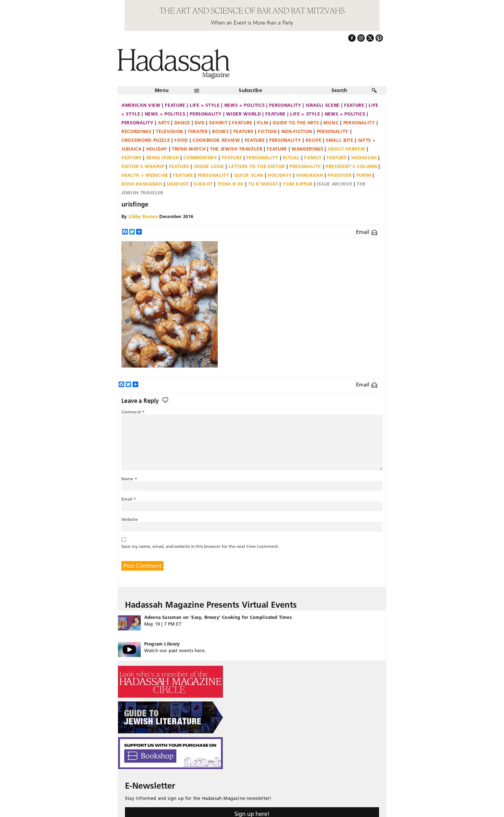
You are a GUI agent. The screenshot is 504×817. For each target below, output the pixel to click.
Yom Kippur (297, 184)
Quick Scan (249, 175)
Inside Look (209, 166)
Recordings (136, 131)
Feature (175, 105)
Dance (182, 123)
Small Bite (340, 140)
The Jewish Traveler (236, 149)
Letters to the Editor (257, 166)
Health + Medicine (145, 175)
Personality (285, 105)
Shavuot (178, 184)
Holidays (280, 175)
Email (367, 232)
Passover (339, 175)
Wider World (243, 114)
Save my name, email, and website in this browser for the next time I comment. (200, 546)
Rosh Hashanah (142, 184)
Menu (162, 90)
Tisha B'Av (231, 184)
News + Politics (245, 105)
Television (169, 131)
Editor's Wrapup (143, 166)
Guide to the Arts (296, 123)
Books (220, 131)
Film (263, 123)
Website (130, 519)
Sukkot (203, 184)
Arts (164, 123)
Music (331, 123)
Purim (364, 175)
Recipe (313, 140)
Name (129, 479)
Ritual (291, 158)
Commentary (200, 158)
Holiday (157, 149)
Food (181, 140)
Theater (198, 131)
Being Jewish (163, 158)
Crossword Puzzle (146, 140)
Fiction (267, 131)
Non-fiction (297, 131)
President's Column (352, 166)
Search (339, 90)
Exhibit (219, 123)
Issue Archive (335, 184)
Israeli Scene (323, 105)
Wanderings (307, 149)
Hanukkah (310, 175)
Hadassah (364, 158)
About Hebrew (346, 149)
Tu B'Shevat (263, 184)
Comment (133, 412)
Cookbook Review (216, 140)
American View (141, 105)
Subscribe (250, 90)
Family (313, 158)
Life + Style (205, 105)
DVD (200, 123)
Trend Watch (189, 149)
